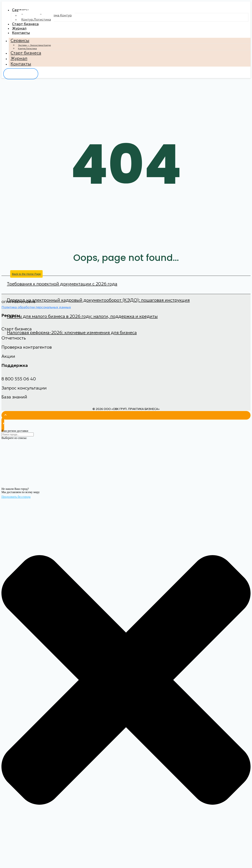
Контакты (22, 36)
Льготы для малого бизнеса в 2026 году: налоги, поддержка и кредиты (82, 321)
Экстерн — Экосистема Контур (34, 50)
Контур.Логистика (36, 21)
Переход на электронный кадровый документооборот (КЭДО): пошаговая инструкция (98, 304)
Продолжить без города (16, 501)
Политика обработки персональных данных (36, 311)
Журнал (20, 31)
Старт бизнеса (27, 26)
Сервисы (21, 10)
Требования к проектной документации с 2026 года (62, 288)
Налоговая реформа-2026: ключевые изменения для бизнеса (72, 337)
